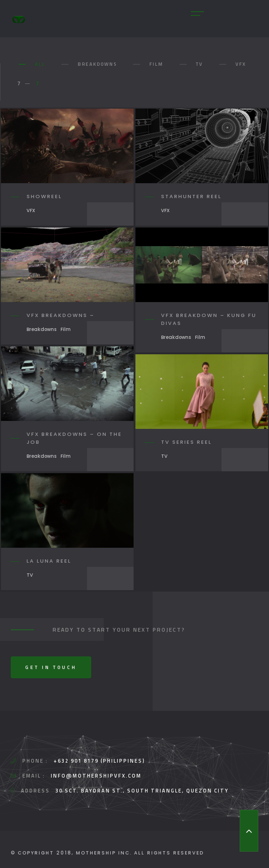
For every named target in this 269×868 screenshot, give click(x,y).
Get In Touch (51, 667)
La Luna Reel (49, 561)
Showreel (44, 196)
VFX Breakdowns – (61, 315)
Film (156, 64)
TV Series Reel (186, 442)
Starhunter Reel (191, 196)
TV (199, 64)
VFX (241, 64)
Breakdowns (97, 64)
